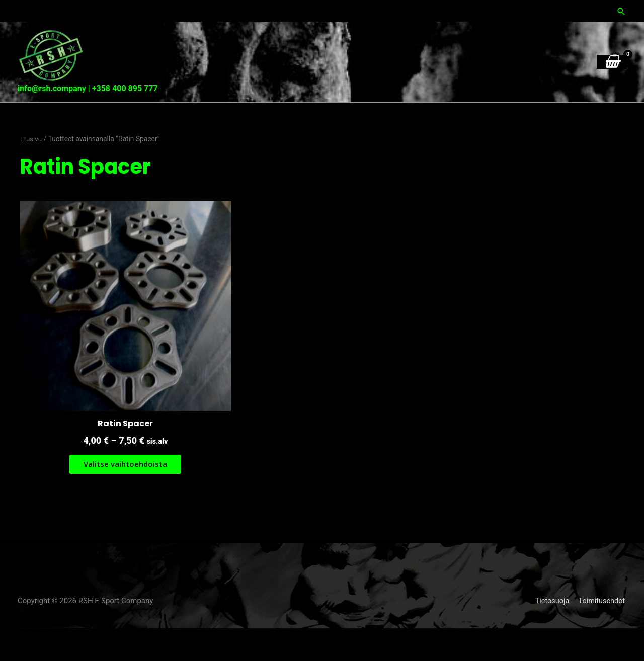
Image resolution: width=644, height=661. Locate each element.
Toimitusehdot (602, 633)
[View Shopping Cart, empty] (612, 132)
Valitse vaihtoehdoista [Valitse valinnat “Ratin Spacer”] (117, 495)
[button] (621, 10)
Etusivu (31, 187)
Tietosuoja (551, 633)
